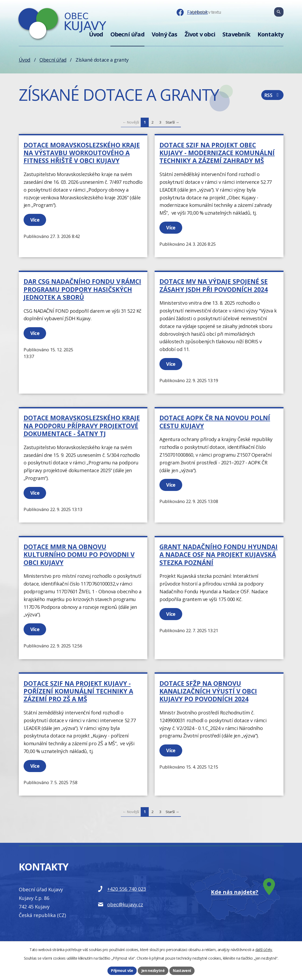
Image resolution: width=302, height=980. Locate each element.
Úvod (96, 34)
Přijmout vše (122, 970)
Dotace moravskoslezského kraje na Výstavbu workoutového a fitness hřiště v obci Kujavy (82, 153)
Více (35, 220)
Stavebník (236, 34)
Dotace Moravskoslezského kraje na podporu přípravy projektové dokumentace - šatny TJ (82, 426)
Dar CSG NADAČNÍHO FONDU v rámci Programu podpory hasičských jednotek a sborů (82, 289)
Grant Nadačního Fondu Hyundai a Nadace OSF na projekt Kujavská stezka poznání (219, 555)
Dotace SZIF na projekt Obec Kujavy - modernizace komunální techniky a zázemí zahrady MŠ (217, 153)
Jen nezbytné (153, 970)
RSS (272, 96)
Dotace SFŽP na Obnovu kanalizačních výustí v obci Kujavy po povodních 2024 (208, 691)
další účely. (264, 949)
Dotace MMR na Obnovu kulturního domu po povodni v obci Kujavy (79, 555)
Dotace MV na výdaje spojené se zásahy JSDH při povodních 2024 (214, 285)
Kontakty (271, 34)
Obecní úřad (127, 34)
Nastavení (182, 970)
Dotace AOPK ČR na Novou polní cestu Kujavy (215, 422)
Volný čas (165, 34)
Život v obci (200, 34)
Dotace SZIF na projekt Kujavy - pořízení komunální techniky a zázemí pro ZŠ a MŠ (78, 691)
